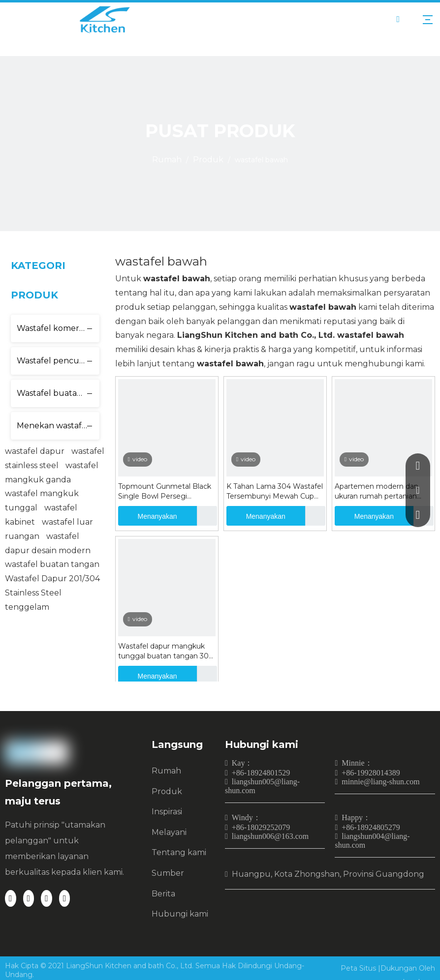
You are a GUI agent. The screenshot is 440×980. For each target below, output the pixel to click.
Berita (163, 894)
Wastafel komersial (54, 328)
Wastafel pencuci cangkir (58, 361)
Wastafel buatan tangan (58, 393)
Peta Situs (359, 968)
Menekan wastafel (53, 426)
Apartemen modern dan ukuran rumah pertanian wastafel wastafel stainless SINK (380, 491)
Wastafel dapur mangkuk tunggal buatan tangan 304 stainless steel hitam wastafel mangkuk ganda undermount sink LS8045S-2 (166, 651)
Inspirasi (167, 812)
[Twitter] (47, 898)
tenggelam (27, 607)
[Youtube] (65, 898)
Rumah (166, 771)
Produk (167, 791)
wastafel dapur (35, 451)
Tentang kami (179, 852)
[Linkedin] (29, 898)
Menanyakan (148, 516)
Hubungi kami (180, 914)
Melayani (169, 832)
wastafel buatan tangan (52, 564)
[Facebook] (11, 898)
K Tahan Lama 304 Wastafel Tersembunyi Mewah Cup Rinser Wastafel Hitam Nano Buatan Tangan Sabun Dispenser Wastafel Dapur (275, 491)
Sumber (168, 873)
